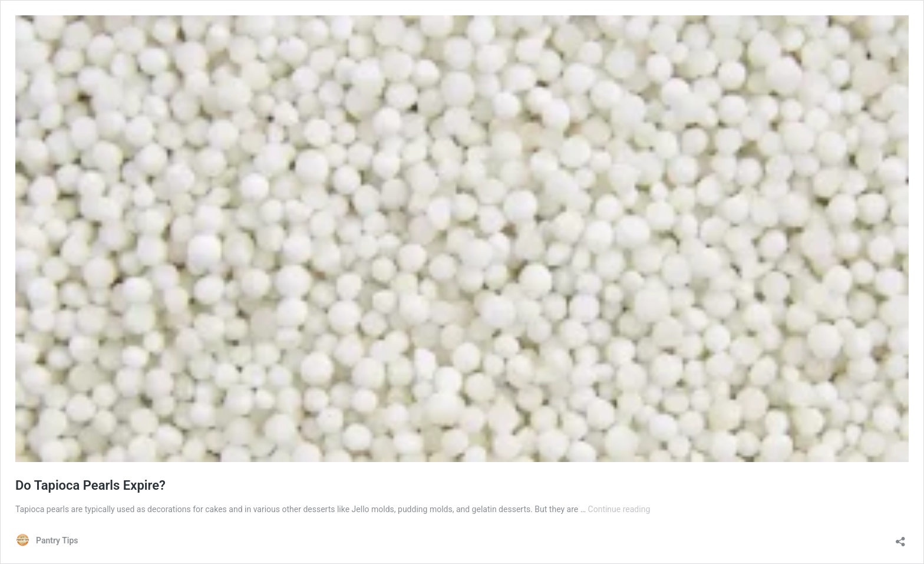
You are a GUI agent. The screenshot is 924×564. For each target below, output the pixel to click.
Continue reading (619, 509)
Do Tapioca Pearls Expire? (90, 485)
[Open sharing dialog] (900, 538)
